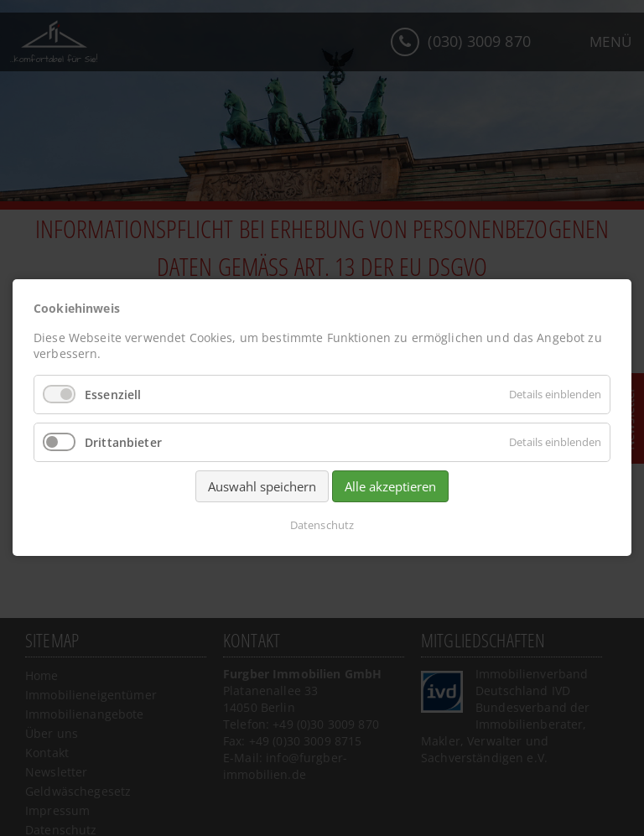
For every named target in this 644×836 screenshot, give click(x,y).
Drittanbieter (123, 442)
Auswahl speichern (262, 487)
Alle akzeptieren (390, 487)
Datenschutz (322, 526)
